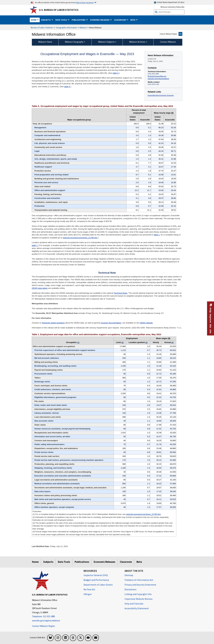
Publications (82, 562)
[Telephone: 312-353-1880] (56, 617)
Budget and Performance (96, 580)
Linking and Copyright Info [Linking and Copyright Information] (138, 594)
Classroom (126, 562)
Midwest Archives (137, 42)
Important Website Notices (139, 599)
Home (35, 562)
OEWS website (146, 323)
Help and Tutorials (134, 604)
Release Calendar (168, 7)
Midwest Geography (74, 42)
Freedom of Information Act (139, 580)
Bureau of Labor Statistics (42, 28)
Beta (139, 562)
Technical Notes (121, 293)
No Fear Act (89, 589)
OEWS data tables (40, 288)
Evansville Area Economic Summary (161, 95)
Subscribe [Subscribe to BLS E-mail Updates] (180, 7)
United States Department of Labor (169, 2)
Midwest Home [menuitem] (45, 42)
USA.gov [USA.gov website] (88, 594)
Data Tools (64, 562)
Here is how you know (85, 2)
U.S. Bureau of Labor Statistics (59, 10)
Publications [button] (79, 20)
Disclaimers (130, 589)
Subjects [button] (46, 20)
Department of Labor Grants (98, 585)
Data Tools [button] (61, 20)
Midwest (83, 28)
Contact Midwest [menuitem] (168, 42)
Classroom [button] (120, 20)
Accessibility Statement (137, 608)
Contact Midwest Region (43, 626)
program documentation (111, 323)
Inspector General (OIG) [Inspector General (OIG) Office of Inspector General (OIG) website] (96, 575)
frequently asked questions (53, 323)
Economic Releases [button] (100, 20)
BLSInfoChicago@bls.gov (157, 76)
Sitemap (129, 575)
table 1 (157, 235)
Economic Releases (104, 562)
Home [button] (34, 20)
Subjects (48, 562)
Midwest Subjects (106, 42)
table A (116, 73)
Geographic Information (66, 28)
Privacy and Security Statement (140, 585)
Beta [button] (133, 20)
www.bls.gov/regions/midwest (158, 79)
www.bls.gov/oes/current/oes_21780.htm (80, 238)
